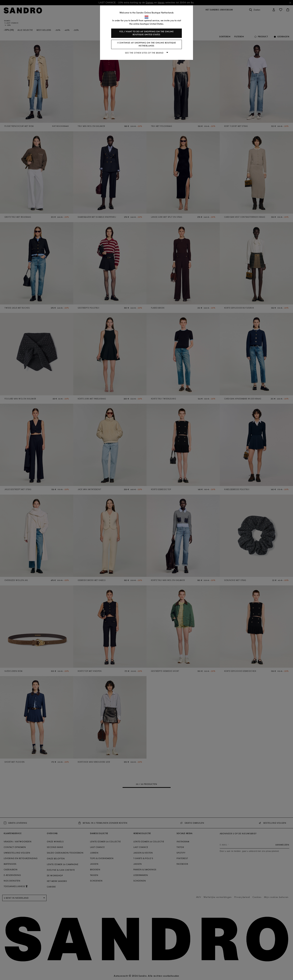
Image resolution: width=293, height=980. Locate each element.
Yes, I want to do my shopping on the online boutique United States (146, 33)
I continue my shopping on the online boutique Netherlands (147, 44)
